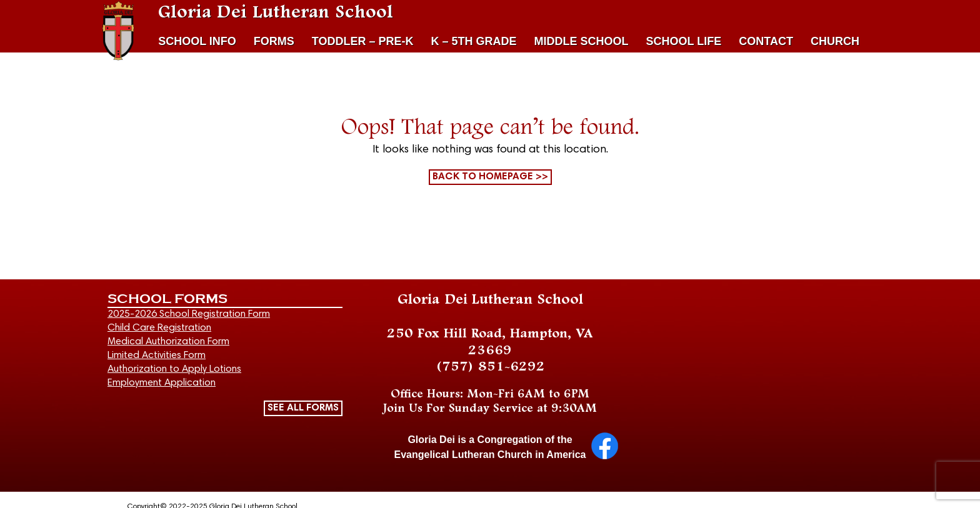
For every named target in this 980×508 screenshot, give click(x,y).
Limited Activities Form (157, 356)
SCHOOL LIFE (684, 41)
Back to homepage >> (490, 177)
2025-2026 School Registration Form (189, 314)
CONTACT (766, 41)
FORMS (274, 41)
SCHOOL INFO (197, 41)
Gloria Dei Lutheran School (276, 12)
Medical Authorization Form (168, 342)
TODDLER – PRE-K (363, 41)
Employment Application (162, 383)
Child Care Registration (159, 328)
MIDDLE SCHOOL (582, 41)
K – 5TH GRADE (474, 41)
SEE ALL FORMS (303, 408)
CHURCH (835, 41)
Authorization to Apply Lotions (174, 369)
